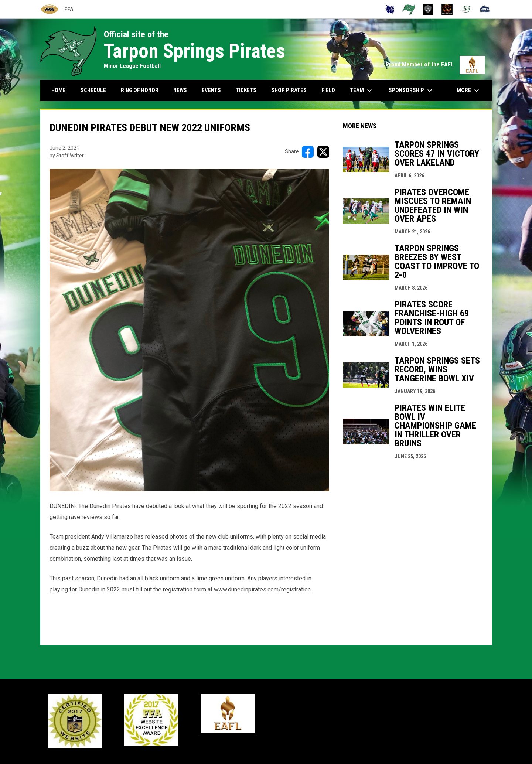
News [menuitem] (180, 90)
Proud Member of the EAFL (435, 64)
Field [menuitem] (328, 90)
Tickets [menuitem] (246, 90)
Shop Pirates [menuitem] (289, 90)
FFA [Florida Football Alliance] (57, 9)
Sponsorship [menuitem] (411, 91)
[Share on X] (323, 152)
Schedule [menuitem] (93, 90)
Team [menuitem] (362, 91)
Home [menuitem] (59, 90)
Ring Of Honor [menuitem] (140, 90)
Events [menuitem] (211, 90)
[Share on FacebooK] (308, 152)
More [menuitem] (469, 91)
